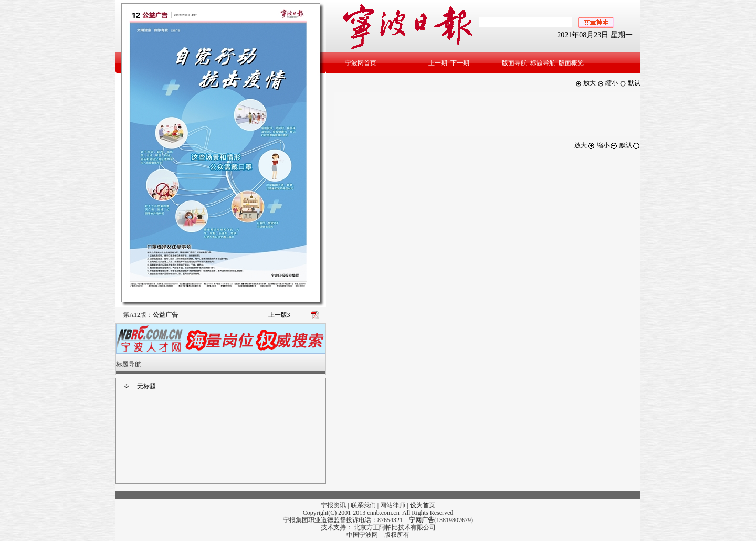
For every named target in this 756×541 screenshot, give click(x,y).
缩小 (608, 83)
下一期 (460, 63)
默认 (630, 83)
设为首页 (423, 505)
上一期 (438, 63)
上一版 (279, 315)
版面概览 (571, 63)
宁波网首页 (361, 63)
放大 (586, 83)
